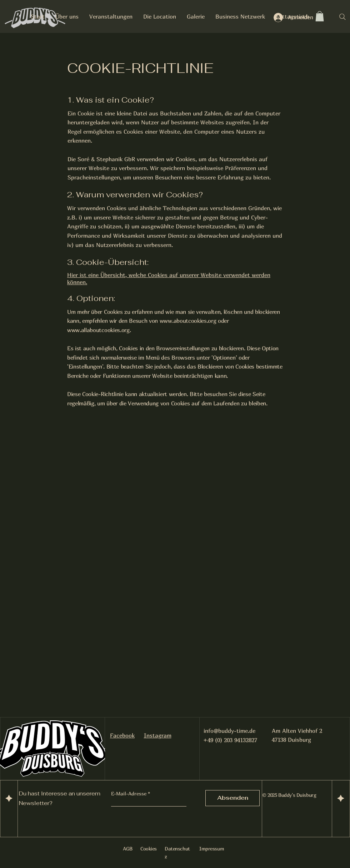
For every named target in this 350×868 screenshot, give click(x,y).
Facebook (122, 735)
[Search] (342, 17)
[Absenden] (232, 798)
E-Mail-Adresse (129, 794)
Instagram (158, 735)
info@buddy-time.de (229, 731)
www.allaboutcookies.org (98, 330)
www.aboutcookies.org (188, 321)
